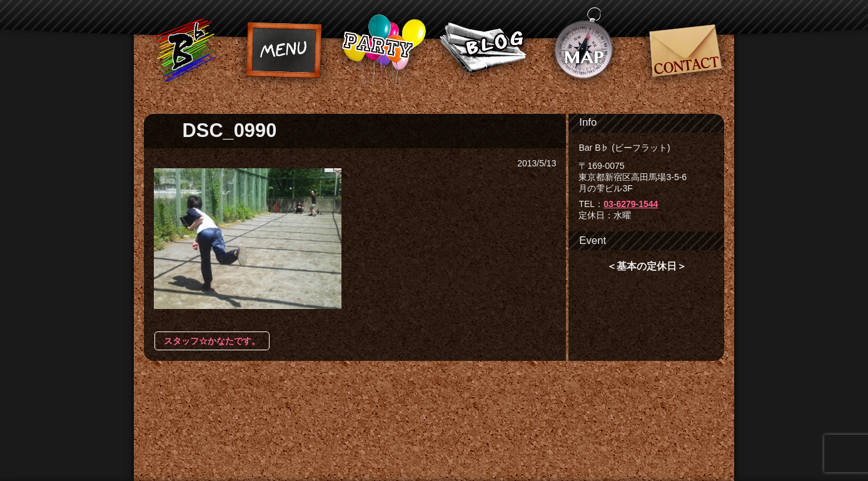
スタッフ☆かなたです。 (212, 341)
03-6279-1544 (631, 204)
